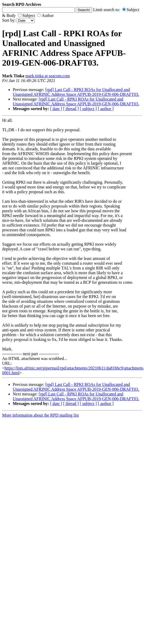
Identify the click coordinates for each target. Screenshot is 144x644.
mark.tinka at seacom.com (47, 76)
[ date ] (56, 109)
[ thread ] (71, 109)
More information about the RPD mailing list (40, 415)
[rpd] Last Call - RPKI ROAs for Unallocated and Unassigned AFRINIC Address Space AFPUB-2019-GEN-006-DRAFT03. (76, 92)
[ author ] (106, 109)
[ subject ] (88, 109)
